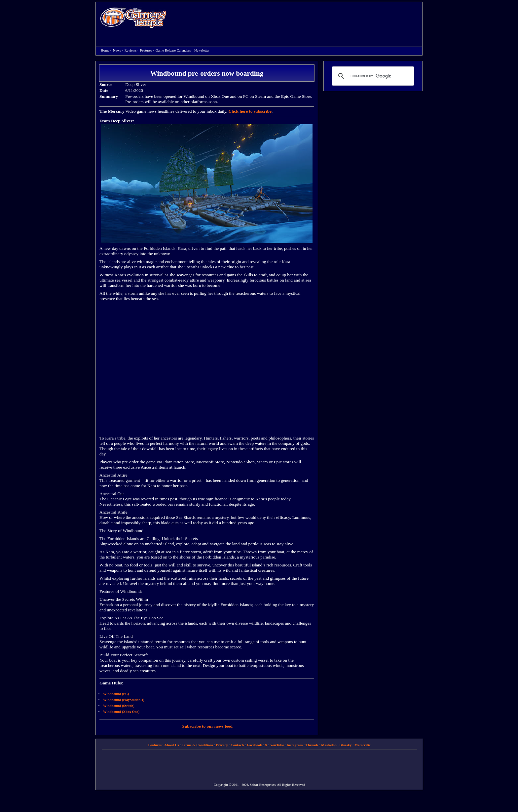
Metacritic (363, 745)
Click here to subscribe (250, 111)
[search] (372, 76)
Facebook (255, 745)
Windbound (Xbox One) (121, 712)
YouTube (277, 745)
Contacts (238, 745)
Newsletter (202, 50)
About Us (171, 745)
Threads (312, 745)
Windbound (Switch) (119, 706)
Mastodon (329, 745)
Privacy (222, 745)
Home (133, 17)
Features (146, 50)
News (117, 50)
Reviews (131, 50)
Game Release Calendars (173, 50)
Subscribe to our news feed (207, 726)
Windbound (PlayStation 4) (124, 700)
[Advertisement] (298, 19)
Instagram (295, 745)
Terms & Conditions (198, 745)
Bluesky (345, 745)
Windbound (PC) (116, 694)
